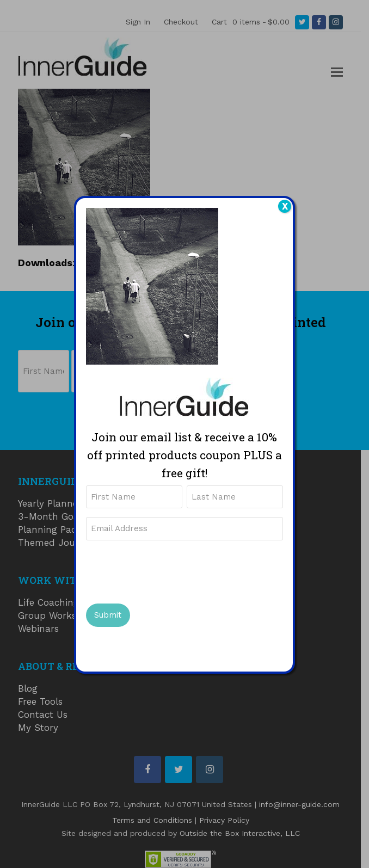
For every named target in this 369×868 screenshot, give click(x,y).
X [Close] (285, 206)
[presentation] (169, 570)
